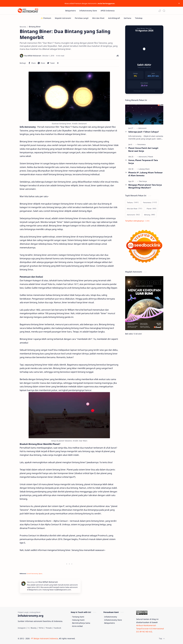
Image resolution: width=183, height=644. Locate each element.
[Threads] (49, 628)
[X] (28, 628)
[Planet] (151, 157)
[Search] (164, 11)
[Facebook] (57, 628)
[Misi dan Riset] (98, 18)
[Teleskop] (139, 18)
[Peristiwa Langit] (82, 18)
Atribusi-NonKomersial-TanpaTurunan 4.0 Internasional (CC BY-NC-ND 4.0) (150, 629)
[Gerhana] (127, 18)
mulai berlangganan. (106, 3)
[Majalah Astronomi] (63, 18)
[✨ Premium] (46, 18)
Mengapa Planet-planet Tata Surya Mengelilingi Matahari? (145, 186)
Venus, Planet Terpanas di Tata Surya (143, 162)
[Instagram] (22, 628)
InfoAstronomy (111, 617)
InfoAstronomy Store (113, 620)
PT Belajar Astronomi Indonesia (45, 638)
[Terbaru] (133, 202)
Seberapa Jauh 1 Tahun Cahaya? (144, 132)
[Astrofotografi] (114, 18)
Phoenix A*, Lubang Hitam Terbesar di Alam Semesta (146, 174)
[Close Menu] (179, 3)
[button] (160, 11)
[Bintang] (150, 215)
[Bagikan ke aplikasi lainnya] (58, 63)
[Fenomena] (141, 144)
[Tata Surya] (143, 181)
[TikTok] (41, 628)
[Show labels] (138, 221)
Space (40, 574)
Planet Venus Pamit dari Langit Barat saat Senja (143, 149)
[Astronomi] (142, 128)
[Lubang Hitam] (144, 169)
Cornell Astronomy (32, 574)
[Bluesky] (34, 628)
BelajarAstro (110, 623)
